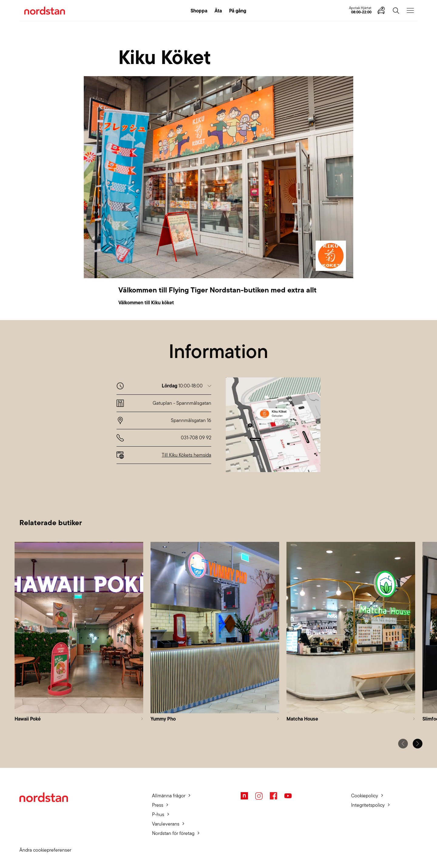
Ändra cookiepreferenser (45, 850)
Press (158, 805)
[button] (186, 386)
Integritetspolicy (368, 805)
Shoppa (199, 11)
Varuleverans (166, 824)
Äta (218, 11)
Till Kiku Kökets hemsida (186, 455)
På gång (238, 11)
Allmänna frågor (169, 796)
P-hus (158, 814)
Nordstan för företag (173, 833)
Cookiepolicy (365, 796)
